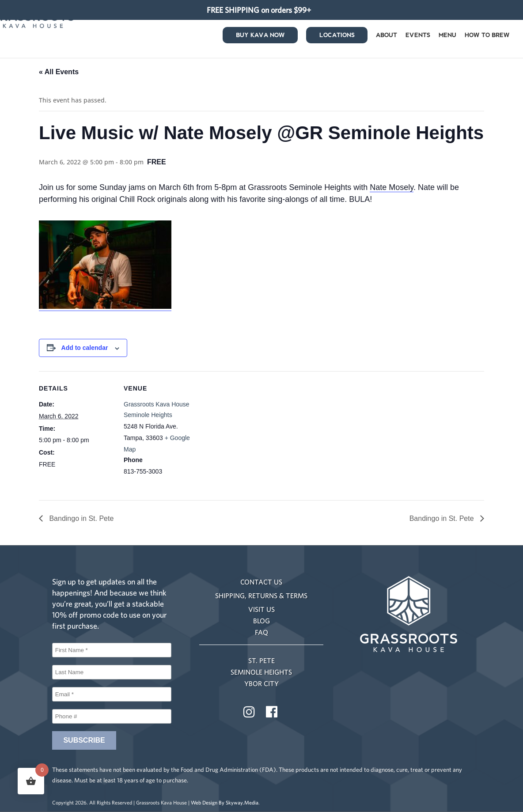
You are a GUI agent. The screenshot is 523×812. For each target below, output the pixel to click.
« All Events (59, 72)
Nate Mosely (392, 187)
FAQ (261, 632)
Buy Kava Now (260, 37)
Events (418, 37)
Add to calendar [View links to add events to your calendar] (85, 348)
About (387, 37)
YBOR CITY (261, 683)
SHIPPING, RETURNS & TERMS (261, 596)
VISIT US (261, 609)
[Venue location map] (255, 432)
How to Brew (487, 37)
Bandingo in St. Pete (80, 518)
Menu (447, 37)
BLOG (261, 621)
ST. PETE (261, 660)
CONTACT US (261, 582)
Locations (337, 37)
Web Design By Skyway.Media (225, 803)
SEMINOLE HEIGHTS (261, 672)
